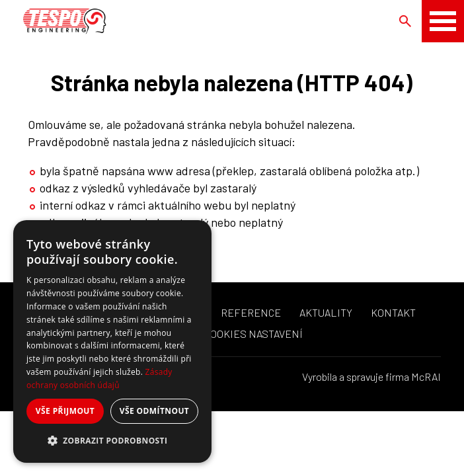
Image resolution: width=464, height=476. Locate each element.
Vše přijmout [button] (65, 411)
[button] (112, 441)
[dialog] (112, 341)
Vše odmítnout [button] (154, 411)
